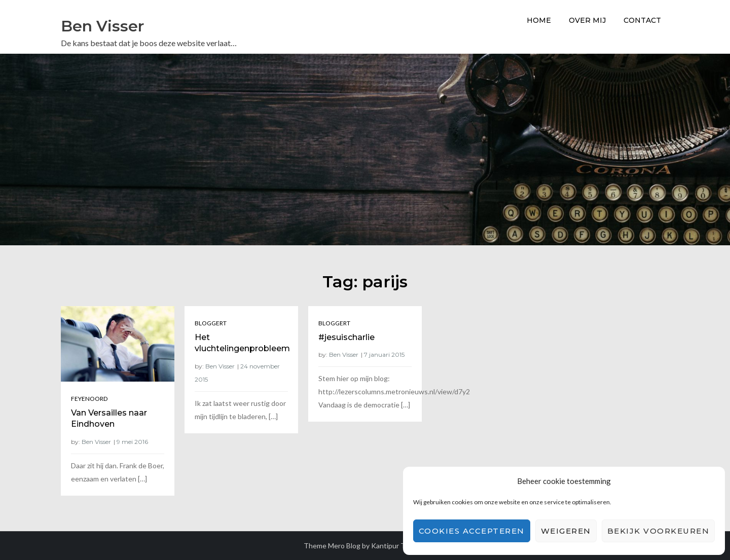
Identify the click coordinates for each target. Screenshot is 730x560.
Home (539, 20)
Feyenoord (89, 399)
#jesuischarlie (346, 337)
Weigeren (566, 531)
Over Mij (587, 20)
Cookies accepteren (472, 531)
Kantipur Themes (399, 546)
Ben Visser (102, 26)
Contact (642, 20)
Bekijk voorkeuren (659, 531)
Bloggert (211, 323)
